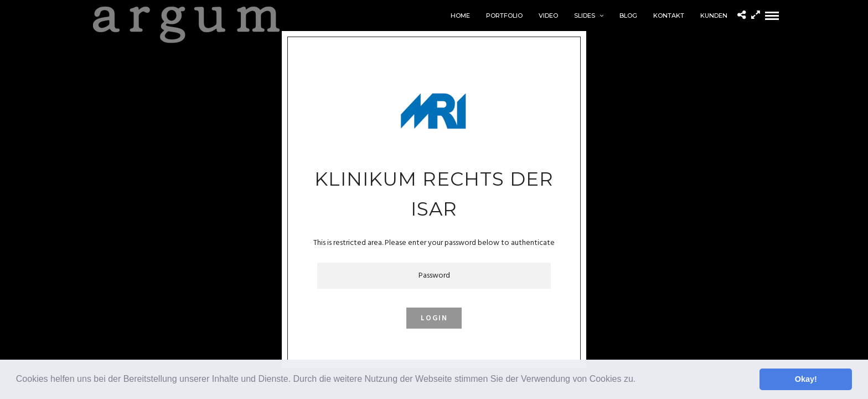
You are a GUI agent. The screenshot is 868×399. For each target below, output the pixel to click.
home (460, 16)
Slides (585, 16)
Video (548, 16)
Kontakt (669, 16)
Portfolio (504, 16)
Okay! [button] (806, 379)
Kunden (714, 16)
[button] (640, 380)
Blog (628, 16)
